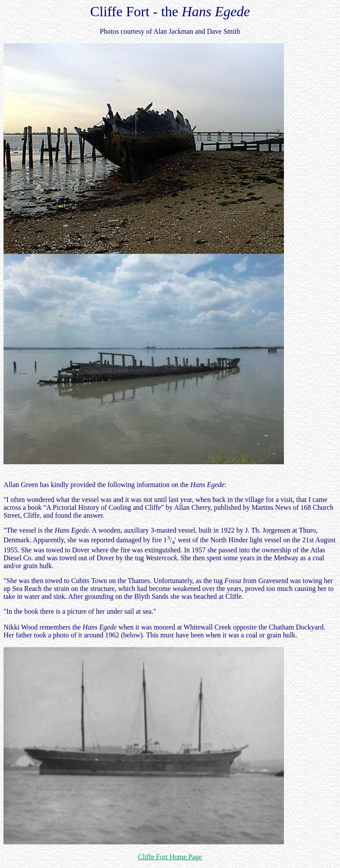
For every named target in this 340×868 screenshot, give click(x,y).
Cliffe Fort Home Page (170, 857)
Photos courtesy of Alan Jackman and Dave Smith (170, 31)
